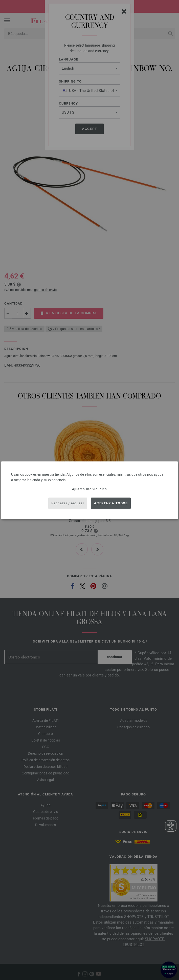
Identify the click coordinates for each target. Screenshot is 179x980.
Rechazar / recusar (68, 503)
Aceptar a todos (111, 503)
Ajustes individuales (90, 489)
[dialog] (89, 490)
